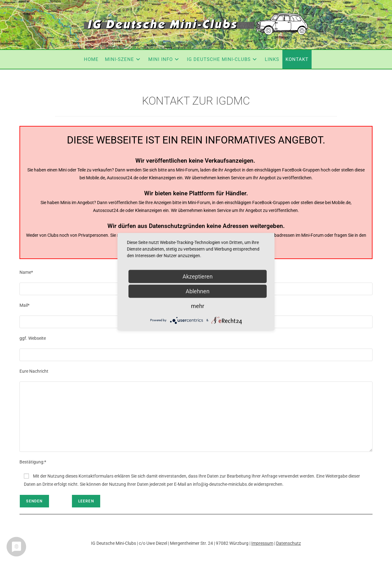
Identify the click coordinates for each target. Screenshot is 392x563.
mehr (198, 306)
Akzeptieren (198, 276)
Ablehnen (198, 291)
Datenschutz (289, 543)
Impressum (262, 543)
